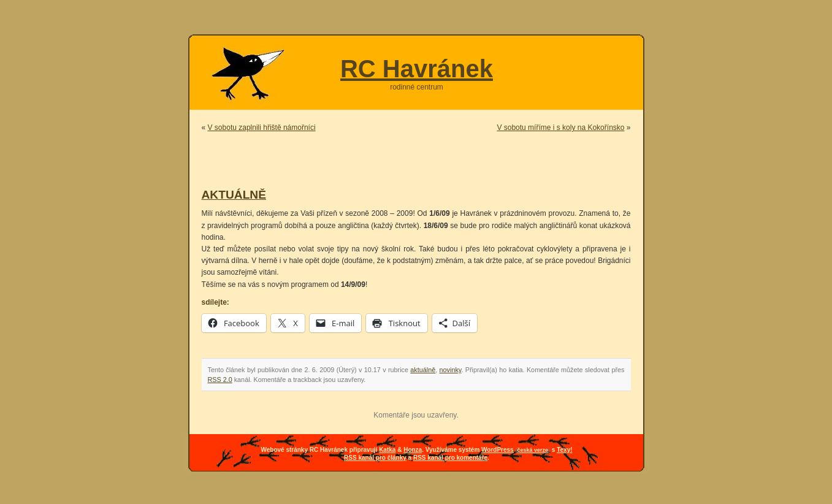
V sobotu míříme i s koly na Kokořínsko (560, 128)
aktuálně (423, 370)
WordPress (498, 450)
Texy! (564, 450)
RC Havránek (417, 69)
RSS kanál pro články (375, 458)
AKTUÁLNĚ (234, 195)
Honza (413, 450)
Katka (387, 450)
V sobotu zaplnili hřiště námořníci (262, 128)
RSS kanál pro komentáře (450, 458)
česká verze (532, 450)
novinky (451, 370)
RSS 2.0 (220, 380)
